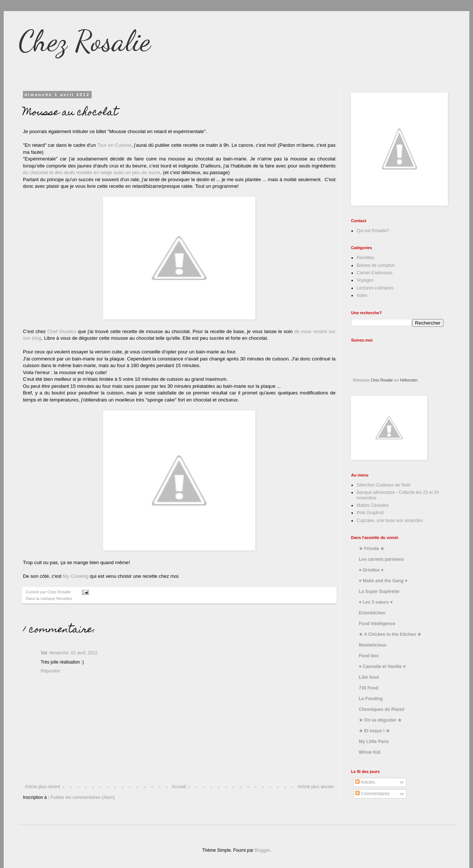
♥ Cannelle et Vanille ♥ (382, 667)
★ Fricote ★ (372, 549)
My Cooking (75, 576)
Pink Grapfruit (370, 513)
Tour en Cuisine (114, 145)
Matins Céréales (373, 505)
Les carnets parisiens (382, 559)
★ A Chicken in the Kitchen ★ (390, 634)
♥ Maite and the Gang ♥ (383, 581)
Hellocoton (409, 380)
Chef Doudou (62, 331)
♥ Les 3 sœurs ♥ (376, 602)
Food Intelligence (377, 624)
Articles (365, 782)
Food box (369, 656)
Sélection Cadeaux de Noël (383, 485)
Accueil (179, 787)
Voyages (365, 280)
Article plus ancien (316, 787)
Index (362, 295)
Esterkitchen (372, 613)
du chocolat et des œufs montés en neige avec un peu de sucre (92, 172)
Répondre (50, 671)
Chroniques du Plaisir (382, 709)
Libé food (369, 677)
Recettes (64, 599)
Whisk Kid (370, 752)
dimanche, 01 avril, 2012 (73, 653)
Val (44, 653)
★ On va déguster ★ (380, 720)
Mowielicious (373, 645)
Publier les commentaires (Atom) (83, 797)
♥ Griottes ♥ (371, 570)
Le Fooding (371, 699)
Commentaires (372, 794)
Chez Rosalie (84, 41)
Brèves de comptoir (376, 265)
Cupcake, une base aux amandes (390, 521)
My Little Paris (374, 742)
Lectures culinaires (375, 288)
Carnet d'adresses (375, 273)
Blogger (262, 850)
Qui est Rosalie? (373, 231)
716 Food (369, 688)
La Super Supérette (379, 591)
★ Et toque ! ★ (374, 731)
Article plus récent (42, 787)
